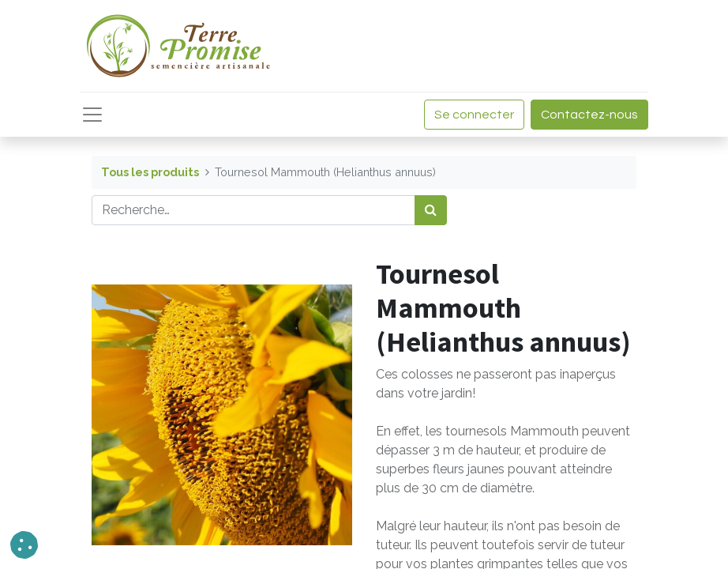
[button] (24, 545)
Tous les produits (150, 172)
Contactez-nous (589, 115)
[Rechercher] (431, 210)
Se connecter (474, 115)
